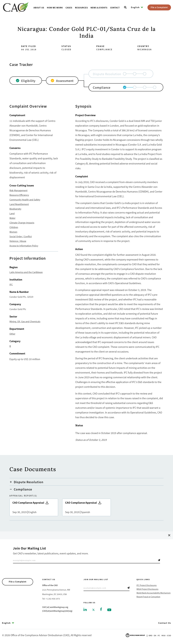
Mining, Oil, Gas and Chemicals (25, 321)
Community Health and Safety (25, 200)
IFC (11, 284)
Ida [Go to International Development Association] (155, 635)
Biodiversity (15, 209)
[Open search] (125, 7)
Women (13, 232)
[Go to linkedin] (85, 609)
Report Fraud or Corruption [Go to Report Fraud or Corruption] (148, 597)
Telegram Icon (159, 560)
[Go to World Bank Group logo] (135, 635)
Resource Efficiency (19, 195)
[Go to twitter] (93, 610)
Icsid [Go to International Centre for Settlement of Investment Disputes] (169, 635)
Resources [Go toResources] (81, 8)
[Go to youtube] (109, 610)
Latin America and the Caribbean (26, 272)
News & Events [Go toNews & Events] (99, 8)
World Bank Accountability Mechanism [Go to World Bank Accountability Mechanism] (154, 593)
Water (12, 218)
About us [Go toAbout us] (39, 8)
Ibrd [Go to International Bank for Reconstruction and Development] (150, 635)
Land (12, 213)
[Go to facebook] (101, 609)
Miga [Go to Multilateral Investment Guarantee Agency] (163, 635)
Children (14, 227)
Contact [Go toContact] (115, 8)
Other (12, 334)
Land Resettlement (19, 204)
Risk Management (18, 190)
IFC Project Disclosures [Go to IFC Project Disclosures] (147, 585)
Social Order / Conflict (21, 236)
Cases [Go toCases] (69, 8)
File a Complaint (159, 7)
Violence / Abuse (18, 241)
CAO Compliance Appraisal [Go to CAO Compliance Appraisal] (34, 507)
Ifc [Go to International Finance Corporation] (159, 635)
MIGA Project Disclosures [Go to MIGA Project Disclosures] (147, 589)
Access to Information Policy (24, 246)
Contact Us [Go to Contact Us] (165, 623)
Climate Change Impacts (22, 223)
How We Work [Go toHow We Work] (55, 8)
